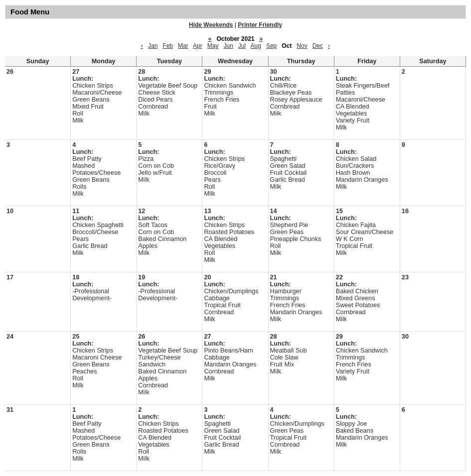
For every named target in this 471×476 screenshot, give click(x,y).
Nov (302, 46)
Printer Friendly (260, 25)
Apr (198, 46)
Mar (183, 46)
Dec (318, 46)
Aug (256, 46)
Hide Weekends (211, 25)
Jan (153, 46)
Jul (242, 46)
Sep (271, 46)
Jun (228, 46)
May (213, 46)
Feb (168, 46)
